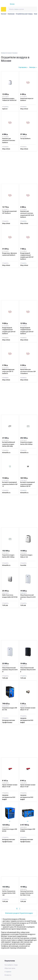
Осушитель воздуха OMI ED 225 (10, 830)
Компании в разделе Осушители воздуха (19, 913)
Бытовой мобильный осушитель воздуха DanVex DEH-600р (9, 444)
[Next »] (24, 909)
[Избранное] (28, 4)
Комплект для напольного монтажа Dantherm (9, 141)
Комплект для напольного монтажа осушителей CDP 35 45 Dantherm (27, 214)
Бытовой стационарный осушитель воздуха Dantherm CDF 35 (27, 484)
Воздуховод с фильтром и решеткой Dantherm (10, 254)
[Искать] (34, 9)
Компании (11, 14)
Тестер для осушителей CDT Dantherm (9, 212)
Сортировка (23, 67)
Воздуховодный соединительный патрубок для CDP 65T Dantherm (27, 331)
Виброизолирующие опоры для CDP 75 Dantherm (8, 371)
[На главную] (4, 4)
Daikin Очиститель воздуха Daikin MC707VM (10, 596)
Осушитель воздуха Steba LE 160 (26, 556)
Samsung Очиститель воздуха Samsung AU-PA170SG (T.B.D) (27, 893)
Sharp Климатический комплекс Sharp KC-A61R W (10, 670)
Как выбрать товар (11, 965)
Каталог (4, 14)
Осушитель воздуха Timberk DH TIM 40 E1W (9, 99)
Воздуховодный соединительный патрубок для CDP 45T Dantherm (9, 331)
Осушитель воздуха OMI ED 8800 (28, 830)
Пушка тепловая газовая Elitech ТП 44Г (28, 786)
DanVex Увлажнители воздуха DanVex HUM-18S (9, 893)
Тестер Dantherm (25, 139)
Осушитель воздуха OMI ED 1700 (10, 709)
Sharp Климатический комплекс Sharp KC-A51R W (28, 597)
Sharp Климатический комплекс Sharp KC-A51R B (28, 670)
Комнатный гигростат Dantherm (27, 99)
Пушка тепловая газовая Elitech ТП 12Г (28, 709)
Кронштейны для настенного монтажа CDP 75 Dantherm (28, 371)
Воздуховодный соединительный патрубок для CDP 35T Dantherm (27, 256)
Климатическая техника (9, 53)
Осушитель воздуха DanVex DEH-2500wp (26, 443)
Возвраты (8, 975)
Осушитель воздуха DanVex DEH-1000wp (8, 556)
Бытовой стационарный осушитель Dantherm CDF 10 (10, 484)
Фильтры (32, 67)
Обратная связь (10, 968)
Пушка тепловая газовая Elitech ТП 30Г (10, 786)
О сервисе (8, 972)
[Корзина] (31, 4)
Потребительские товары (24, 14)
